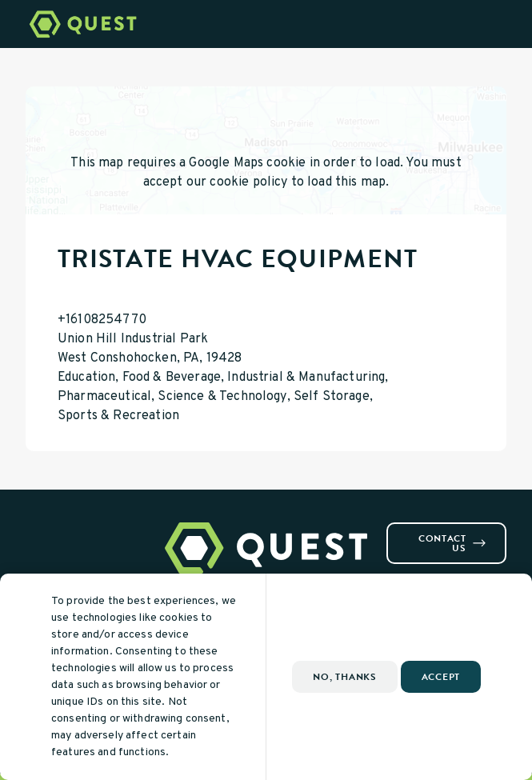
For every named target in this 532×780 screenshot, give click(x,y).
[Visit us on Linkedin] (70, 529)
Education (86, 378)
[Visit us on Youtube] (90, 529)
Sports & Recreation (118, 416)
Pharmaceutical (104, 397)
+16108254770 (102, 320)
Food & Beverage (172, 378)
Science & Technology (222, 397)
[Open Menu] (510, 24)
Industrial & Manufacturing (306, 378)
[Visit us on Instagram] (51, 529)
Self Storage (332, 397)
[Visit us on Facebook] (32, 529)
